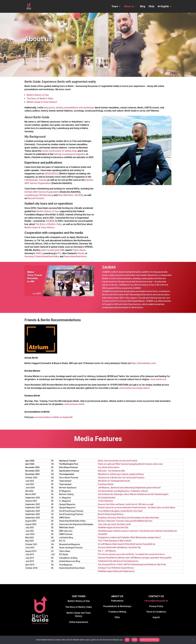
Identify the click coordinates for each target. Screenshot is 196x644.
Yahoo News (79, 250)
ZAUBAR (50, 221)
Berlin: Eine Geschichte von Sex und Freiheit (118, 461)
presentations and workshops (80, 108)
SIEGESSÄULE (52, 174)
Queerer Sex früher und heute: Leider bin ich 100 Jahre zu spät (126, 504)
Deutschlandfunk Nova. (75, 257)
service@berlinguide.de (156, 601)
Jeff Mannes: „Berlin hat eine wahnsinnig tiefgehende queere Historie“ (130, 488)
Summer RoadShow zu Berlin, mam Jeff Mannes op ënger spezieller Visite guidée (135, 558)
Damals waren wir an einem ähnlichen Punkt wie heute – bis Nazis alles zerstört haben (137, 508)
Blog (143, 7)
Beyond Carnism (36, 198)
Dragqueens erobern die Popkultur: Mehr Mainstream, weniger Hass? (129, 537)
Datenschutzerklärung (149, 640)
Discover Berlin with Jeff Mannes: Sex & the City (119, 547)
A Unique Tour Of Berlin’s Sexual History (116, 568)
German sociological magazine (69, 154)
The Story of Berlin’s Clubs (40, 98)
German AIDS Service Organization (42, 192)
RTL (59, 253)
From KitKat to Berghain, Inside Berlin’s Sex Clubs (120, 511)
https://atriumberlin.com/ (144, 363)
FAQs (151, 7)
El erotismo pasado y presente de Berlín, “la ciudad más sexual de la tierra (131, 554)
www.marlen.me (158, 379)
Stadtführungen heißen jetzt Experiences (116, 571)
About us (129, 7)
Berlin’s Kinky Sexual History (111, 514)
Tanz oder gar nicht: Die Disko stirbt (114, 524)
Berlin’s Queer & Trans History (39, 227)
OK (127, 640)
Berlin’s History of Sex (38, 95)
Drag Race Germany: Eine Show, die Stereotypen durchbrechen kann (128, 518)
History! (53, 102)
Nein (134, 640)
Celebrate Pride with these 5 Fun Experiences (118, 561)
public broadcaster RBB (53, 250)
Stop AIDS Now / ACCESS (71, 195)
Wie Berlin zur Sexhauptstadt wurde (114, 481)
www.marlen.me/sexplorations (135, 388)
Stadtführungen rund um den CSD (113, 528)
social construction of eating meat (59, 151)
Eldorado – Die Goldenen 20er (112, 471)
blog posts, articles (54, 108)
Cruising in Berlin (106, 484)
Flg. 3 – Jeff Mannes (107, 551)
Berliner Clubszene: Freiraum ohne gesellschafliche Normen (125, 521)
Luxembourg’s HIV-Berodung (39, 195)
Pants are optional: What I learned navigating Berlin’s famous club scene (130, 464)
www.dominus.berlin (75, 404)
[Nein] (193, 640)
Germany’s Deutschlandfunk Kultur (42, 257)
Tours (115, 7)
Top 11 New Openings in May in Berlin (115, 541)
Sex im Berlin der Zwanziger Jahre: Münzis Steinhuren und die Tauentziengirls (133, 494)
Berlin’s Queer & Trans (38, 102)
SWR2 (39, 253)
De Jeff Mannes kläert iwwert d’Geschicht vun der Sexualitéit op (127, 544)
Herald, (81, 253)
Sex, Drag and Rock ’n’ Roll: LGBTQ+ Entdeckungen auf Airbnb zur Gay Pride (132, 564)
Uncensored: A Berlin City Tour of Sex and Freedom (121, 478)
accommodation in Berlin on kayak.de (53, 417)
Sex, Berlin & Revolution (109, 467)
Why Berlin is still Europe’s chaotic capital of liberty (121, 474)
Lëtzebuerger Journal (35, 180)
